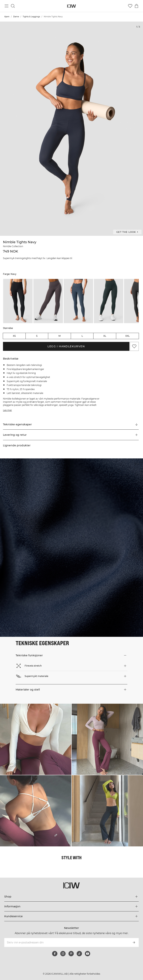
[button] (71, 435)
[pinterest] (71, 954)
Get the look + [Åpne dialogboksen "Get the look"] (127, 232)
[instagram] (63, 954)
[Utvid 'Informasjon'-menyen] (71, 906)
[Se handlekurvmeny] (136, 6)
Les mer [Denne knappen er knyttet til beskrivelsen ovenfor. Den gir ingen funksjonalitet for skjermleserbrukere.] (7, 410)
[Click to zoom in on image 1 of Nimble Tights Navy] (71, 129)
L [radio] (82, 336)
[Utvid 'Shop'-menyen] (71, 897)
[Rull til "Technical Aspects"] (71, 424)
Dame (16, 17)
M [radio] (59, 336)
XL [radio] (105, 336)
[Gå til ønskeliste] (130, 6)
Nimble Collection (13, 246)
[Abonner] (134, 942)
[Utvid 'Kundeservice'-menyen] (71, 916)
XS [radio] (14, 336)
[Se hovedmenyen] (7, 6)
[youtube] (88, 954)
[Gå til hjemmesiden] (72, 6)
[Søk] (13, 6)
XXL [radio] (127, 336)
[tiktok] (79, 954)
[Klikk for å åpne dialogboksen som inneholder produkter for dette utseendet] (36, 739)
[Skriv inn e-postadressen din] (66, 942)
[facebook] (55, 954)
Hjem (7, 17)
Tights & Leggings (31, 17)
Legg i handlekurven (66, 346)
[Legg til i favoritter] (134, 346)
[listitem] (18, 301)
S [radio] (37, 336)
